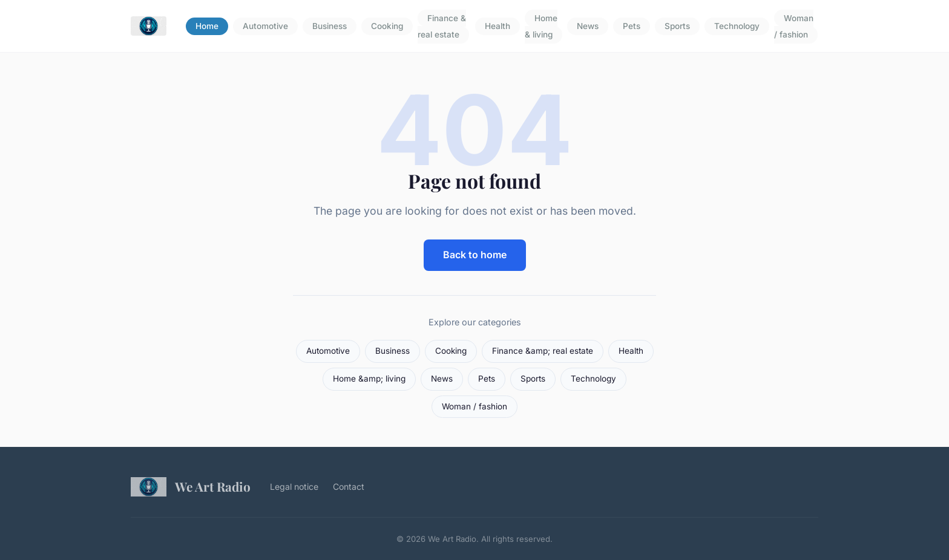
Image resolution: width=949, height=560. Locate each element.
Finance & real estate (442, 26)
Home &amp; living (369, 379)
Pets (632, 27)
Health (497, 27)
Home (207, 27)
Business (330, 27)
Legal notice (294, 487)
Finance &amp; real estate (543, 351)
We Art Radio (191, 487)
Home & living (541, 26)
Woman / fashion (794, 26)
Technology (737, 27)
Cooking (387, 27)
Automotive (265, 27)
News (588, 27)
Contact (349, 487)
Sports (677, 27)
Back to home (475, 255)
